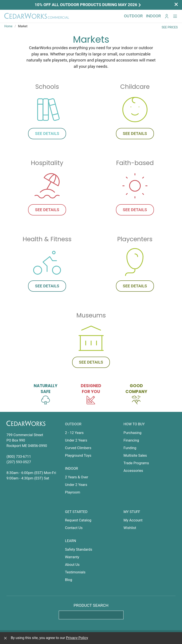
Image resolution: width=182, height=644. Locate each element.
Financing (131, 440)
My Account (133, 520)
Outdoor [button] (133, 16)
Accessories (133, 471)
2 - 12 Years (74, 433)
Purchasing (132, 433)
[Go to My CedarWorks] (167, 16)
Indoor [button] (153, 16)
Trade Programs (136, 463)
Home (8, 26)
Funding (130, 448)
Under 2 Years (76, 440)
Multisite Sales (135, 455)
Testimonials (75, 572)
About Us (72, 565)
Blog (69, 580)
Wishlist (130, 528)
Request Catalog (78, 520)
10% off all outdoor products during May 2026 (88, 5)
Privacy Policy (77, 638)
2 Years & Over (77, 477)
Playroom (73, 492)
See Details (47, 133)
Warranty (72, 557)
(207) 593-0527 (19, 462)
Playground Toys (78, 455)
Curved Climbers (78, 448)
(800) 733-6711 (19, 457)
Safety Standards (79, 549)
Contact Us (74, 528)
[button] (175, 16)
